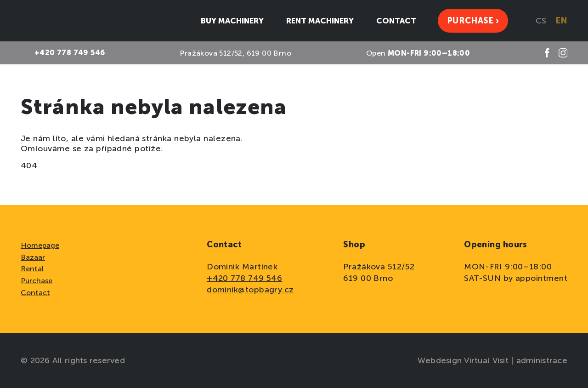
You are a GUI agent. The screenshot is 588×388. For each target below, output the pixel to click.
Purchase (37, 281)
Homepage (40, 245)
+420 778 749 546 (244, 278)
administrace (542, 360)
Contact (35, 293)
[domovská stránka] (55, 21)
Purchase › (473, 21)
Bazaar (33, 257)
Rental (32, 269)
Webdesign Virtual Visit (464, 360)
